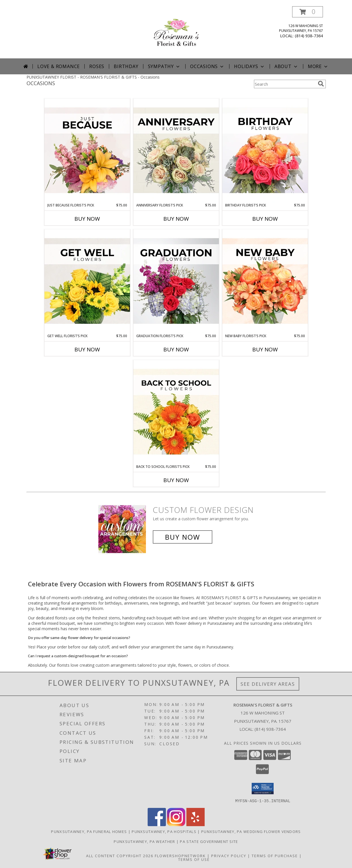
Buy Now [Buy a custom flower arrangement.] (183, 537)
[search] (321, 84)
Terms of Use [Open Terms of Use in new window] (194, 859)
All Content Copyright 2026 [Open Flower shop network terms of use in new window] (120, 855)
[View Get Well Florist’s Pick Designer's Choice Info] (87, 281)
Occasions (207, 66)
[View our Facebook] (157, 824)
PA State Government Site (209, 841)
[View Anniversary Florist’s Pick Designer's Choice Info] (176, 151)
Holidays (249, 66)
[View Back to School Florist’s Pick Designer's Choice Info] (176, 412)
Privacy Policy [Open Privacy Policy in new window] (229, 855)
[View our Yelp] (196, 824)
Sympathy (164, 66)
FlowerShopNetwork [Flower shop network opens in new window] (180, 855)
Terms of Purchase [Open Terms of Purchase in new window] (275, 855)
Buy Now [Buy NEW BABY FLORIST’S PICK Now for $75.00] (265, 349)
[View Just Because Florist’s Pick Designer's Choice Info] (87, 151)
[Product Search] (285, 84)
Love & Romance (59, 66)
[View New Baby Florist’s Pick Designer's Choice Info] (265, 281)
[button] (308, 12)
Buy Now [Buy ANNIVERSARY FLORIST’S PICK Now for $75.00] (176, 219)
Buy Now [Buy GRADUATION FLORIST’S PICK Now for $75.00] (176, 349)
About (286, 66)
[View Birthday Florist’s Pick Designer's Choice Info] (265, 151)
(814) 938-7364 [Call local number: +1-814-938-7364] (309, 36)
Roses (97, 66)
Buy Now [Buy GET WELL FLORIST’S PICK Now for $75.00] (87, 349)
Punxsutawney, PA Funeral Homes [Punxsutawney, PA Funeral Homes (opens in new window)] (89, 831)
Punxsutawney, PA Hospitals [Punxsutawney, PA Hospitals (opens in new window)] (164, 831)
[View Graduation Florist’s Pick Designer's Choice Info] (176, 281)
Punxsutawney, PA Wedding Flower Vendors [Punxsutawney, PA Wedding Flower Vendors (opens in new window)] (251, 831)
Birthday (126, 66)
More (318, 66)
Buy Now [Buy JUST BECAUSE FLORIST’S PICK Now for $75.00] (87, 219)
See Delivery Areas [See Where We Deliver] (268, 684)
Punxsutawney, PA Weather (144, 841)
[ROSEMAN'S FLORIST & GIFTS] (176, 32)
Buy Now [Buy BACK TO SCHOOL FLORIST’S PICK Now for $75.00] (176, 480)
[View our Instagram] (176, 824)
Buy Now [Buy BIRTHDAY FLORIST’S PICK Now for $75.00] (265, 219)
